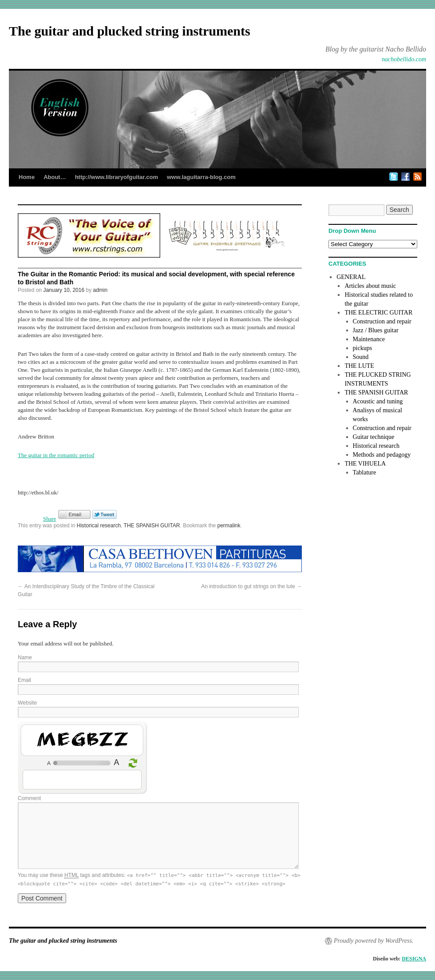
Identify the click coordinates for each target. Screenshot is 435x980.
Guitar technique (374, 437)
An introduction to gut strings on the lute (251, 586)
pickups (363, 348)
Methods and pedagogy (382, 455)
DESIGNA (414, 959)
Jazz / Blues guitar (376, 330)
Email (24, 680)
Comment (29, 798)
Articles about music (370, 286)
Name (25, 657)
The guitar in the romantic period (56, 455)
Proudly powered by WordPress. (374, 941)
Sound (361, 357)
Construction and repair (382, 321)
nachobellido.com (404, 59)
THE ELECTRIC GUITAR (378, 313)
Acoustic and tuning (378, 401)
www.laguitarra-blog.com (201, 177)
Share (50, 519)
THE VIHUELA (365, 464)
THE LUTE (359, 366)
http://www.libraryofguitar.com (117, 177)
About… (55, 177)
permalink (229, 526)
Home (27, 177)
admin (101, 290)
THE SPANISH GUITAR (152, 526)
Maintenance (369, 339)
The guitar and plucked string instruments (130, 31)
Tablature (365, 472)
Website (27, 703)
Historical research (99, 526)
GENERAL (351, 277)
